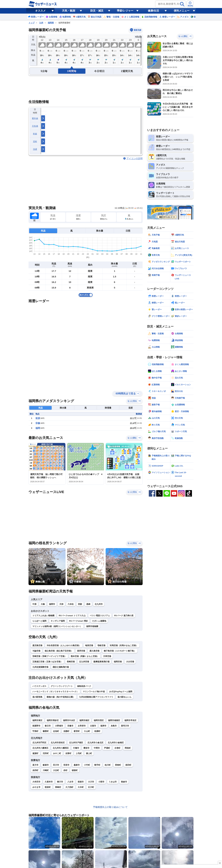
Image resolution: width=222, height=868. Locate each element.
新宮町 (77, 731)
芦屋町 (107, 748)
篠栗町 (46, 731)
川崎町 (46, 770)
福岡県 (51, 23)
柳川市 (60, 782)
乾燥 (35, 134)
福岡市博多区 (53, 720)
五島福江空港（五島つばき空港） (47, 662)
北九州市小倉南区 (116, 743)
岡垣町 (128, 748)
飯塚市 (46, 765)
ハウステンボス (39, 686)
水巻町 (117, 748)
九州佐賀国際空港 (40, 667)
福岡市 (52, 604)
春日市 (48, 726)
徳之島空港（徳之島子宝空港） (59, 651)
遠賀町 (35, 753)
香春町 (118, 765)
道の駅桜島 (37, 697)
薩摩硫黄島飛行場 (101, 662)
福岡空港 (118, 662)
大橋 (43, 604)
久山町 (87, 731)
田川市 (56, 765)
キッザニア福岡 (58, 621)
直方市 (35, 765)
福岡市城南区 (114, 720)
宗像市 (70, 726)
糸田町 (35, 770)
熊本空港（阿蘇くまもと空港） (85, 656)
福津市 (103, 726)
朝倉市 (124, 782)
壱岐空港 (101, 645)
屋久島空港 (94, 651)
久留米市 (49, 782)
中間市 (97, 748)
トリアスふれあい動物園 (43, 616)
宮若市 (66, 765)
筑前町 (48, 787)
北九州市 (99, 604)
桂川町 (108, 765)
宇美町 (35, 731)
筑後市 (81, 782)
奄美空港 (89, 645)
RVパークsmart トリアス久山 (72, 616)
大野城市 (59, 726)
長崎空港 (71, 662)
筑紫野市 (36, 726)
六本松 (71, 604)
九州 (41, 23)
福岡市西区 (99, 720)
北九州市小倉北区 (95, 743)
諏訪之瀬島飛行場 (61, 667)
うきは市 (113, 782)
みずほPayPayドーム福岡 (121, 692)
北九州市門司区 (39, 743)
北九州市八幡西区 (61, 748)
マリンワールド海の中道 (94, 692)
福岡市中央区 (69, 720)
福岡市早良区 (130, 720)
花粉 (35, 141)
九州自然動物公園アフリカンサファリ (96, 697)
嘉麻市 (77, 765)
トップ (32, 23)
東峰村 (58, 787)
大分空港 (130, 662)
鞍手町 (97, 765)
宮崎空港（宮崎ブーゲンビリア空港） (49, 656)
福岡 (38, 428)
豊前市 (86, 748)
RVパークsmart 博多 (78, 621)
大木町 (81, 787)
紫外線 (35, 118)
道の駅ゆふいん (124, 697)
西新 (80, 604)
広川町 (91, 787)
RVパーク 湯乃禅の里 (124, 616)
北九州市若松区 (58, 743)
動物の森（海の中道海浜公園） (61, 697)
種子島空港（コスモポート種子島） (120, 651)
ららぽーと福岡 (39, 621)
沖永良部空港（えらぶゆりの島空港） (64, 645)
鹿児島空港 (37, 645)
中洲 (34, 604)
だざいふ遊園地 (99, 621)
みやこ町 (57, 753)
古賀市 (93, 726)
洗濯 (35, 149)
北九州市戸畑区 (76, 743)
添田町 (128, 765)
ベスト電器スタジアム (100, 616)
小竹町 (87, 765)
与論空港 (36, 651)
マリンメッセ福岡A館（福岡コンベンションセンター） (57, 626)
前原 (38, 418)
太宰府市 (82, 726)
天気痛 (35, 126)
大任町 (56, 770)
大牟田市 (36, 782)
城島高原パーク (84, 686)
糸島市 (114, 726)
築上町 (89, 753)
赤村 (65, 770)
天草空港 (107, 656)
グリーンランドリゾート (62, 686)
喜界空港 (81, 651)
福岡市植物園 (92, 626)
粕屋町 (97, 731)
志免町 (56, 731)
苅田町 (46, 753)
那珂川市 (125, 726)
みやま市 (36, 787)
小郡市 (101, 782)
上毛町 (79, 753)
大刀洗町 (69, 787)
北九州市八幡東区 (40, 748)
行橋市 (76, 748)
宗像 (38, 423)
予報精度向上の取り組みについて (110, 807)
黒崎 (88, 604)
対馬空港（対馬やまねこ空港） (124, 645)
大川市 (91, 782)
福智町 (75, 770)
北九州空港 (84, 662)
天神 (61, 604)
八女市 (70, 782)
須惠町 (66, 731)
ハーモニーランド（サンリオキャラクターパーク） (55, 692)
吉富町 (68, 753)
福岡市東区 (37, 720)
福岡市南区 (84, 720)
